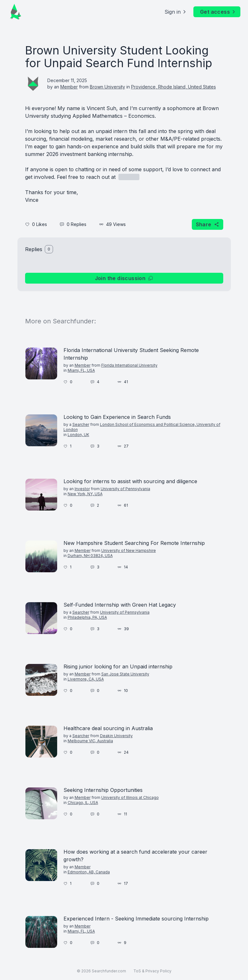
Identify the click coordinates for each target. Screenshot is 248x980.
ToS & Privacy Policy (152, 971)
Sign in (176, 12)
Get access (218, 12)
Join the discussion (124, 278)
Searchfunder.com (109, 971)
